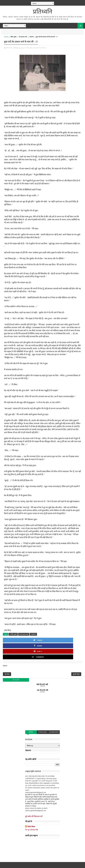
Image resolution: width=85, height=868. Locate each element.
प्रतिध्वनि (43, 11)
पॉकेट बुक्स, (30, 47)
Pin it (54, 639)
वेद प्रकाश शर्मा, (37, 47)
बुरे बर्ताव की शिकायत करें (34, 803)
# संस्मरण (33, 633)
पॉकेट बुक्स (13, 37)
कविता (31, 718)
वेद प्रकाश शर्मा (23, 37)
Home (6, 37)
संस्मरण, (44, 47)
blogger (16, 666)
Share (34, 639)
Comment (74, 639)
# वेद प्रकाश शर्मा (24, 633)
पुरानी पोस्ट (76, 659)
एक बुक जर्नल (64, 864)
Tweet (14, 639)
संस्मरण (32, 37)
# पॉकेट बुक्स (13, 633)
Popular (42, 718)
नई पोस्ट (7, 659)
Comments (54, 718)
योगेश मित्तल (31, 813)
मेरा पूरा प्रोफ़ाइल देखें (32, 816)
